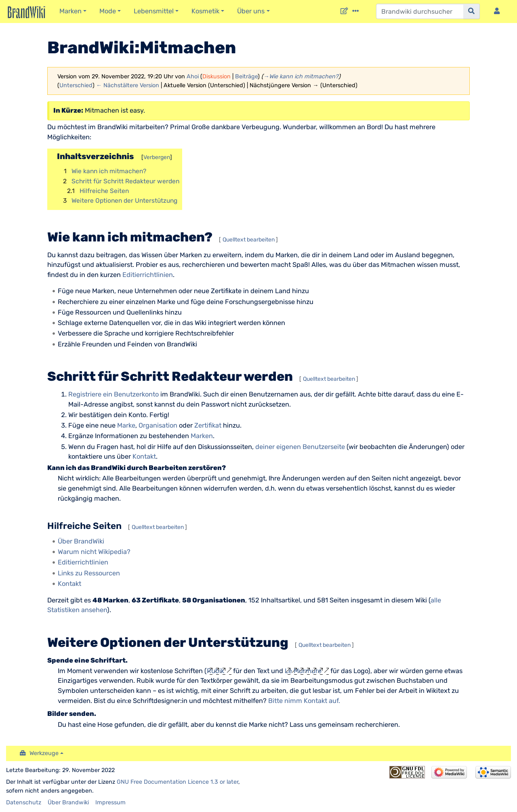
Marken (70, 11)
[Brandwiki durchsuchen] (420, 11)
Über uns (251, 11)
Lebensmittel (154, 11)
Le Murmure (303, 671)
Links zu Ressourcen (89, 573)
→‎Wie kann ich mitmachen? (301, 77)
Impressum (110, 803)
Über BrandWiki (81, 541)
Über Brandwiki (68, 803)
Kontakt (144, 456)
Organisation (158, 425)
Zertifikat (208, 425)
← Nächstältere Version (128, 85)
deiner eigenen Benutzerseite (300, 447)
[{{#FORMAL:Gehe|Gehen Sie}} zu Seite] (472, 11)
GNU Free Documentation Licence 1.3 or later (178, 782)
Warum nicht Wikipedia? (94, 552)
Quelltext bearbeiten (249, 240)
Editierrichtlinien (148, 275)
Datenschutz (24, 803)
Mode (108, 11)
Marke (126, 425)
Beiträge (246, 77)
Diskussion (216, 77)
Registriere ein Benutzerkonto (113, 394)
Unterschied (76, 85)
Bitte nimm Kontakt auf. (304, 701)
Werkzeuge (44, 753)
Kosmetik (205, 11)
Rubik (215, 671)
